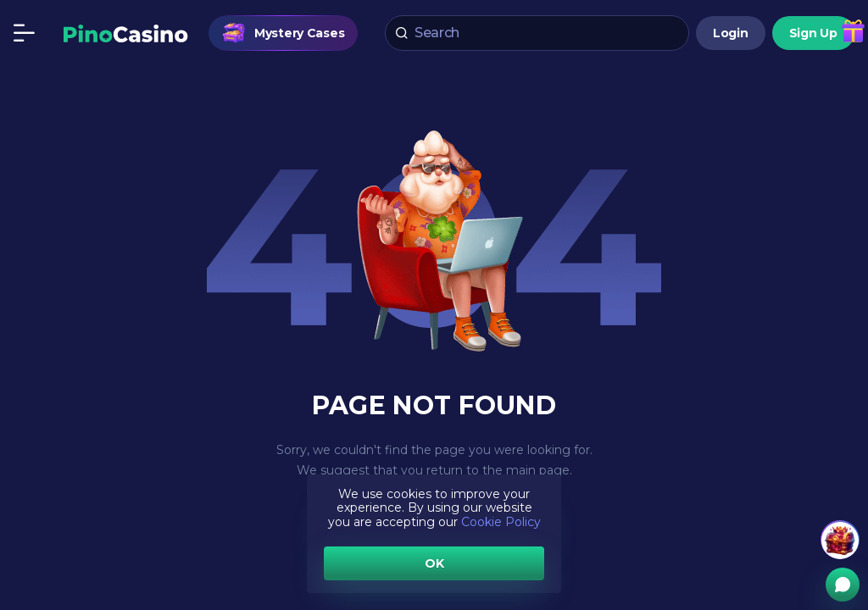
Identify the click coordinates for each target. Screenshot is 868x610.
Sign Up (813, 33)
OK (434, 563)
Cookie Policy (501, 522)
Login (731, 33)
